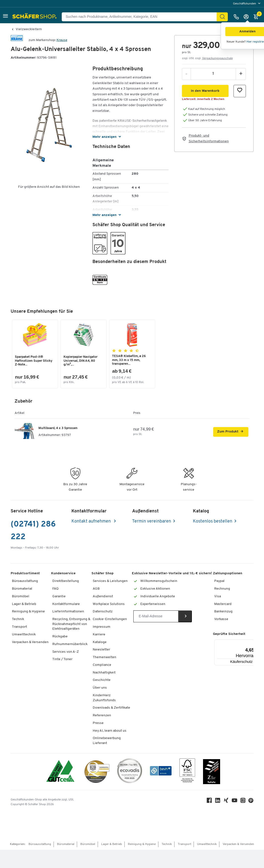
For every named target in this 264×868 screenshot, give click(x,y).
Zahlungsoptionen (228, 574)
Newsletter (101, 650)
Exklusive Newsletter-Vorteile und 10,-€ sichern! (172, 574)
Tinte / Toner (62, 660)
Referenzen (102, 715)
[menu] (247, 4)
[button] (5, 17)
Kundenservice (63, 574)
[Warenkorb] (257, 17)
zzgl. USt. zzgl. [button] (207, 58)
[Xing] (226, 802)
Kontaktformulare (66, 604)
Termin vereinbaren (152, 521)
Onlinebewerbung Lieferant (107, 741)
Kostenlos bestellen (213, 521)
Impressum (102, 627)
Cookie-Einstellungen (110, 619)
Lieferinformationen (68, 612)
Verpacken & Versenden (30, 642)
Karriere (99, 635)
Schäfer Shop (103, 574)
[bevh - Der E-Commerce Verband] (161, 772)
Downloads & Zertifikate (111, 708)
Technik (18, 619)
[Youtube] (235, 802)
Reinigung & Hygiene (28, 612)
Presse (98, 723)
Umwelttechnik (24, 635)
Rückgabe (60, 637)
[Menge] (213, 74)
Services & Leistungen (110, 581)
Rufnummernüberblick (70, 644)
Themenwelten (104, 657)
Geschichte (102, 680)
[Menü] (253, 642)
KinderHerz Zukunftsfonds (104, 698)
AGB (96, 589)
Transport (19, 627)
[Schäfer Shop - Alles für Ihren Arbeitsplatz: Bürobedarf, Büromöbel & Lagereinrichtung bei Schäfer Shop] (35, 17)
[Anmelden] (247, 17)
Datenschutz (103, 612)
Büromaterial (22, 589)
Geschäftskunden (245, 4)
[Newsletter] (156, 616)
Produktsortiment (25, 574)
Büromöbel (21, 596)
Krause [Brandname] (62, 40)
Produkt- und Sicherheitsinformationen (209, 138)
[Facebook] (209, 802)
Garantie (59, 596)
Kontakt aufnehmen (92, 521)
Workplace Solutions (109, 604)
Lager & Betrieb (24, 604)
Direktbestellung (66, 581)
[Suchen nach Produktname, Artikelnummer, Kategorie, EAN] (141, 17)
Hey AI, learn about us (110, 731)
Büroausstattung (25, 581)
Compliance (102, 665)
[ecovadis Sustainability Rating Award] (130, 772)
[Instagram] (243, 802)
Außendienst (103, 596)
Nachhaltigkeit (104, 673)
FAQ (55, 589)
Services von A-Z (66, 652)
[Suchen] (222, 17)
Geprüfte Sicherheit (229, 634)
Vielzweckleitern (29, 29)
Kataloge (100, 642)
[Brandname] (17, 40)
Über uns (100, 688)
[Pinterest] (251, 802)
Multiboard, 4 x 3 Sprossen (58, 428)
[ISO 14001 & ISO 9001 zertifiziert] (60, 772)
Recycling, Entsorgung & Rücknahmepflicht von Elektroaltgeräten (71, 624)
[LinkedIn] (218, 802)
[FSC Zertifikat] (187, 772)
